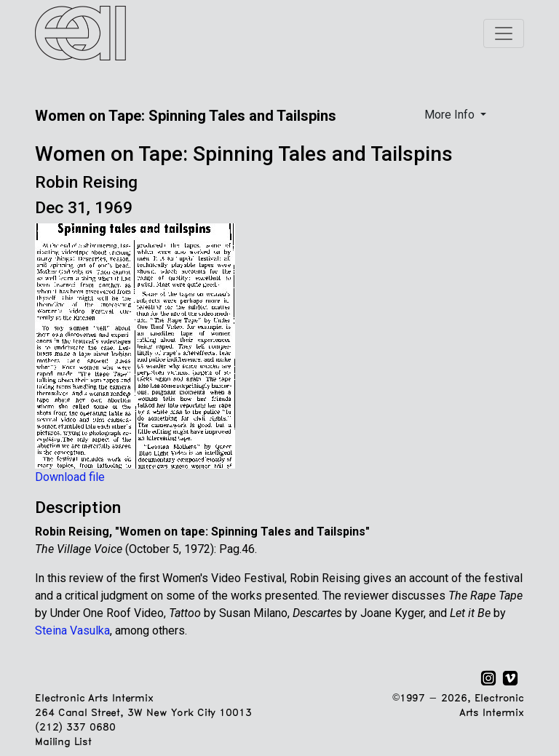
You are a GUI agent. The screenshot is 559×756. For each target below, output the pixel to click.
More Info (451, 115)
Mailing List (63, 743)
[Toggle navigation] (504, 33)
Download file (70, 477)
